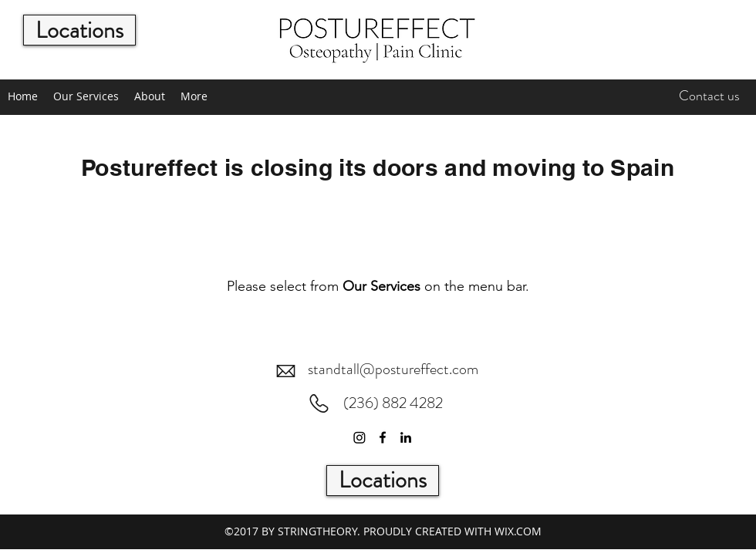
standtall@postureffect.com (393, 369)
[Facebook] (383, 437)
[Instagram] (359, 437)
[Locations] (79, 30)
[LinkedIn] (406, 437)
